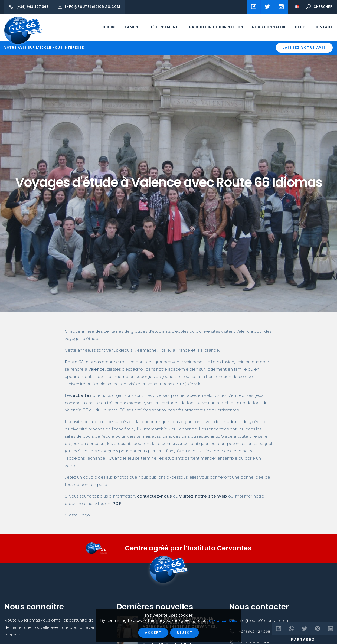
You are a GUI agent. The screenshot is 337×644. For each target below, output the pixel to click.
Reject (185, 633)
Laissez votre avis (304, 48)
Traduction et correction (215, 27)
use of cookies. (223, 620)
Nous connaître (269, 27)
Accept (153, 633)
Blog (300, 27)
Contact (323, 27)
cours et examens (122, 27)
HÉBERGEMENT (164, 27)
